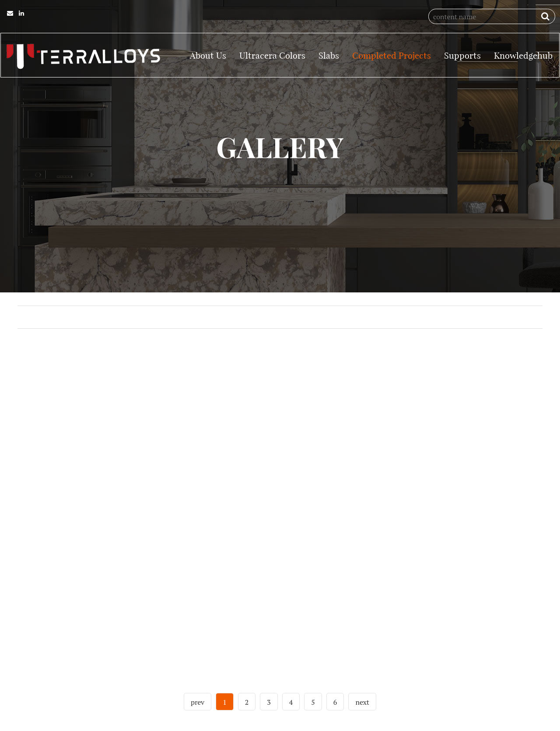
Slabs (329, 55)
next (362, 716)
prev (198, 716)
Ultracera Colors (272, 55)
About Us (208, 55)
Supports (462, 55)
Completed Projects (392, 55)
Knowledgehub (523, 55)
